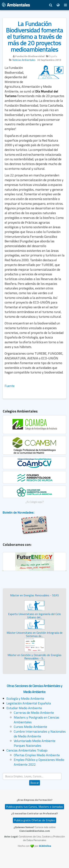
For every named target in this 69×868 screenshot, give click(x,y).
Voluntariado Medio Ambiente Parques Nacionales (35, 743)
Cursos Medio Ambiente (30, 727)
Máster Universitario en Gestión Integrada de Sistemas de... (35, 634)
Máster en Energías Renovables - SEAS (34, 595)
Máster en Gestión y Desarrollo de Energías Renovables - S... (34, 657)
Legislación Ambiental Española (29, 703)
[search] (32, 776)
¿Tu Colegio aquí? (34, 502)
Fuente (10, 386)
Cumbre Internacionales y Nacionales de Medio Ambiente (40, 734)
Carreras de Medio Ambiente (34, 713)
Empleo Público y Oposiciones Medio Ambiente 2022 (39, 762)
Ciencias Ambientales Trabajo (27, 750)
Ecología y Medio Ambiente (25, 698)
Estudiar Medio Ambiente (24, 708)
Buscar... (35, 773)
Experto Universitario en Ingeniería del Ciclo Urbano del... (34, 616)
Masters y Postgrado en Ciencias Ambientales (37, 720)
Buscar (35, 783)
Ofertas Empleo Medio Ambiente (37, 755)
